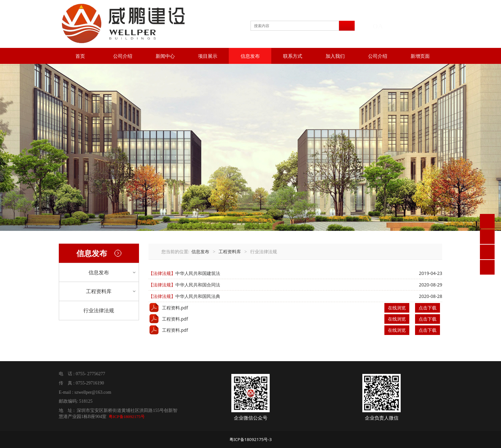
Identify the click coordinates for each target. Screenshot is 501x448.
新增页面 (420, 56)
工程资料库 (99, 291)
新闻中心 (165, 56)
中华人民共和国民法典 (198, 296)
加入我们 (335, 56)
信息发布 (250, 56)
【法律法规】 (162, 273)
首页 (80, 56)
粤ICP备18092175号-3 (251, 439)
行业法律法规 (99, 310)
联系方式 (293, 56)
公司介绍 (123, 56)
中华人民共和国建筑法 (198, 273)
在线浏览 (397, 308)
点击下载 (428, 308)
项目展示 (208, 56)
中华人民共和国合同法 (198, 285)
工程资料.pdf (175, 308)
